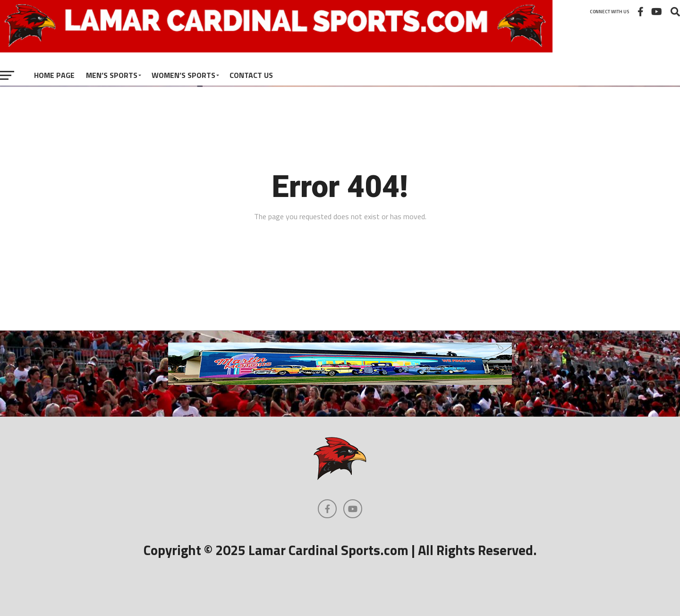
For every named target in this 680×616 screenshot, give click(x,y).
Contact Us (251, 75)
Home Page (54, 75)
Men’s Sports (112, 75)
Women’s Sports (183, 75)
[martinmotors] (340, 382)
